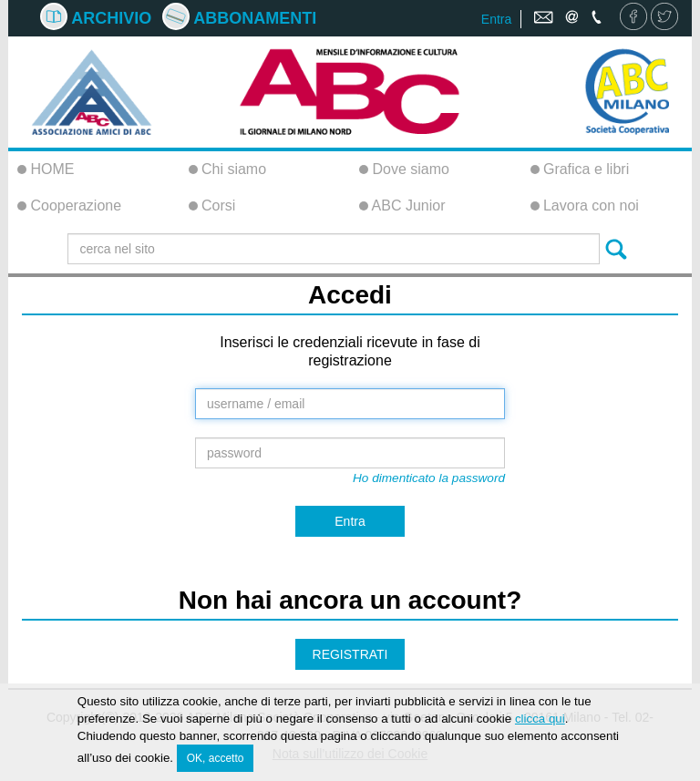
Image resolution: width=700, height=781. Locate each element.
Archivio (96, 18)
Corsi (212, 206)
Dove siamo (404, 169)
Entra (496, 19)
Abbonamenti (239, 18)
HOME (46, 169)
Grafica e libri (580, 169)
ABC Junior (402, 206)
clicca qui (540, 721)
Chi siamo (228, 169)
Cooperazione (69, 206)
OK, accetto (216, 761)
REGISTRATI (350, 654)
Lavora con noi (585, 206)
